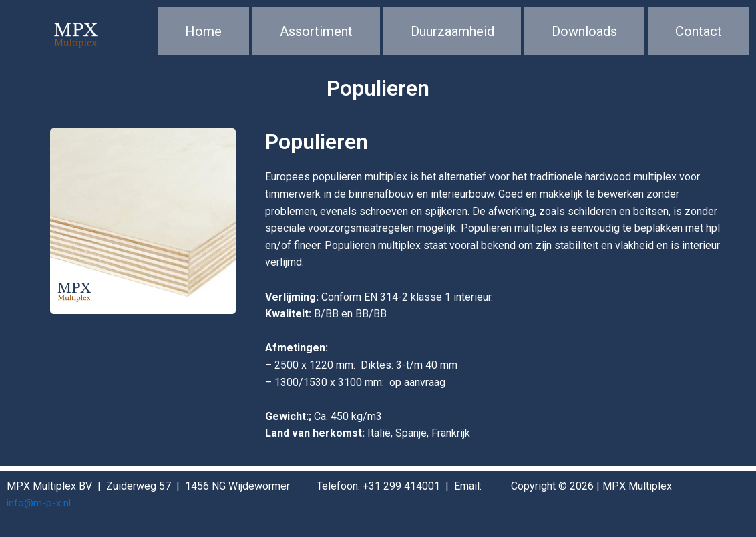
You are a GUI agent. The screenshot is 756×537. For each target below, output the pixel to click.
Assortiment (316, 37)
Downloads (584, 37)
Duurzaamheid (452, 37)
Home (203, 37)
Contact (699, 37)
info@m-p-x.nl (39, 503)
